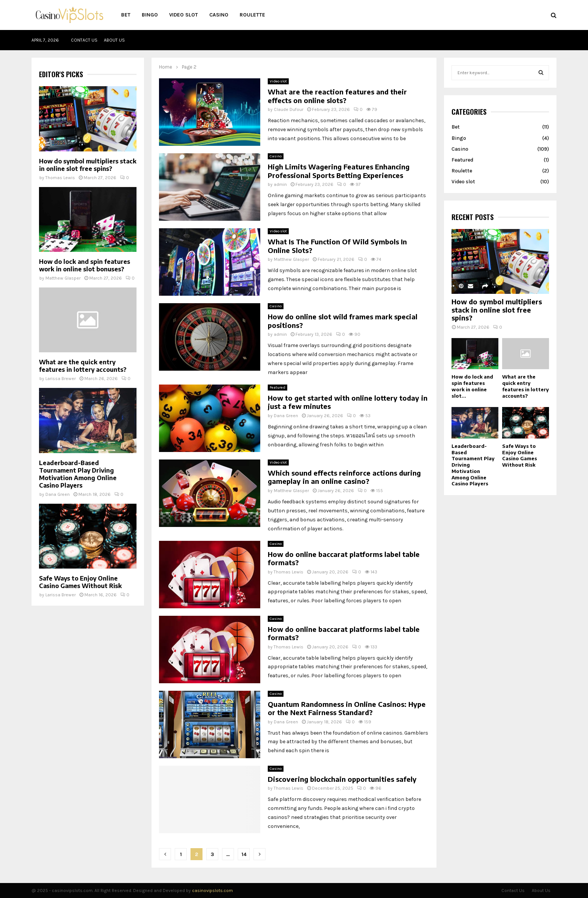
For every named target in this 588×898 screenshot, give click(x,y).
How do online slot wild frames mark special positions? (343, 321)
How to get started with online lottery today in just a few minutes (348, 402)
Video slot (184, 15)
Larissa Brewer (61, 379)
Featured (277, 388)
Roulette (252, 15)
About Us (114, 40)
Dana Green (286, 416)
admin (280, 184)
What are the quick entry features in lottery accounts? (83, 366)
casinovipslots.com (212, 891)
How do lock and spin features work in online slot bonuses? (85, 265)
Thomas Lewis (289, 572)
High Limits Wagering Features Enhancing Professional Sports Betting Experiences (339, 171)
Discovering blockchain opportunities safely (342, 779)
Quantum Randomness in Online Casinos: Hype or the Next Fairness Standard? (347, 708)
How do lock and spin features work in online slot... (472, 386)
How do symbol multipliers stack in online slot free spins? (88, 165)
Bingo (150, 15)
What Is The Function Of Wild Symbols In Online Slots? (337, 246)
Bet (126, 15)
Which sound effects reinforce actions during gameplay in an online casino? (344, 477)
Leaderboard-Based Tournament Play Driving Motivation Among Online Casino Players (78, 474)
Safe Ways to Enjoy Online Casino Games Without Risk (80, 582)
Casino (219, 15)
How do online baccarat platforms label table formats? (344, 558)
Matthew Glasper (291, 259)
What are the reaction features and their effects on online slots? (337, 96)
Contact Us (84, 40)
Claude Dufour (289, 109)
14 (244, 854)
